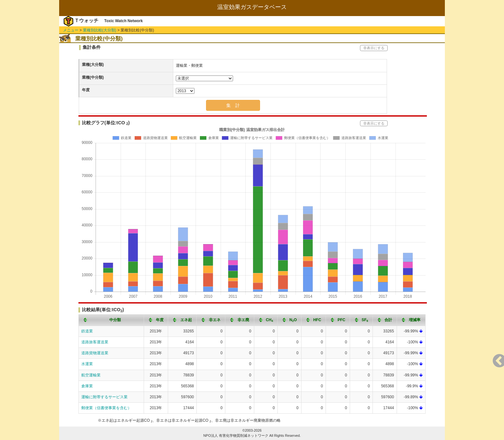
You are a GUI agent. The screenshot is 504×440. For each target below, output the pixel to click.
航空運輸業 (91, 375)
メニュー (71, 30)
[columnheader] (111, 320)
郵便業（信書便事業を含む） (106, 408)
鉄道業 (87, 331)
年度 (86, 90)
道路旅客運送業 (95, 342)
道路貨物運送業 (95, 353)
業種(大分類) (93, 65)
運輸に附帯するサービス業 (104, 397)
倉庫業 (87, 386)
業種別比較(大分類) (100, 30)
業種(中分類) (93, 77)
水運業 (87, 364)
